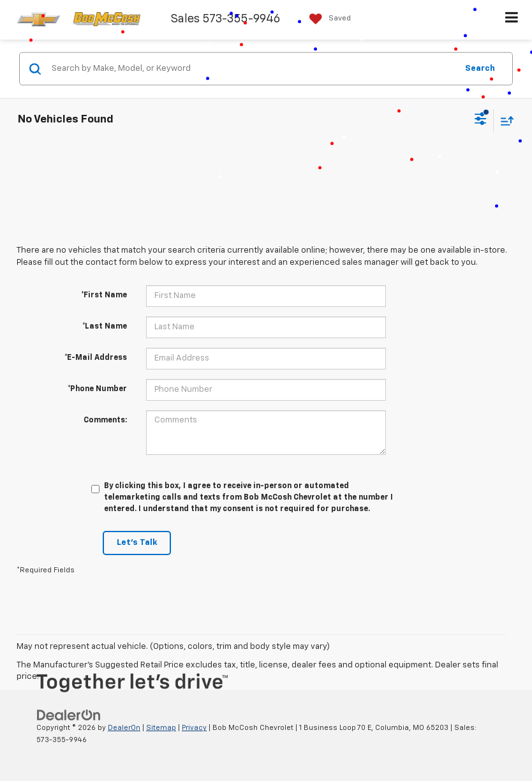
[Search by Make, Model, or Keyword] (252, 69)
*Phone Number (97, 389)
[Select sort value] (504, 120)
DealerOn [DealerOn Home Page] (124, 728)
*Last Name (105, 327)
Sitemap (161, 728)
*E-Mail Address (96, 358)
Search (480, 68)
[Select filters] (481, 121)
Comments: (105, 420)
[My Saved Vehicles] (327, 19)
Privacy (194, 728)
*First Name (104, 295)
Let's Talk (137, 543)
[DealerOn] (69, 715)
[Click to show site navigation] (512, 20)
